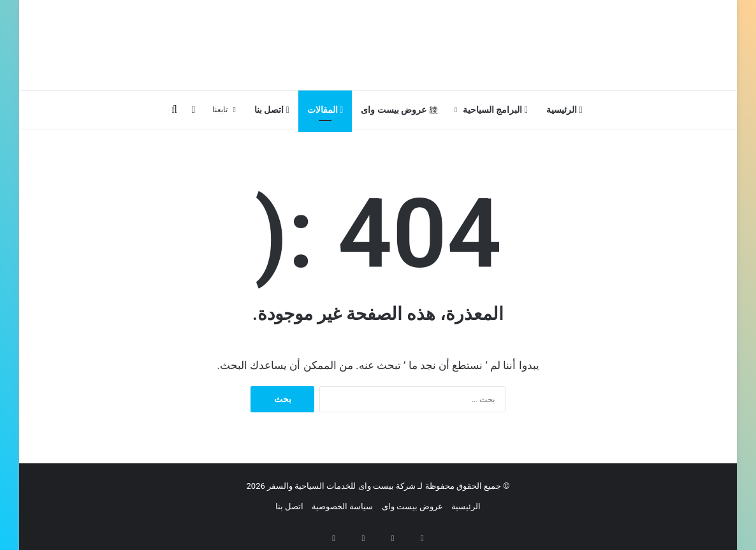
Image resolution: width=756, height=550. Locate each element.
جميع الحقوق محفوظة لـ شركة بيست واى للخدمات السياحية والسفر (384, 486)
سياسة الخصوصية (342, 506)
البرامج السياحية (495, 110)
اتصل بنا (272, 110)
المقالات (325, 110)
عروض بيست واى (399, 110)
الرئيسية (564, 110)
